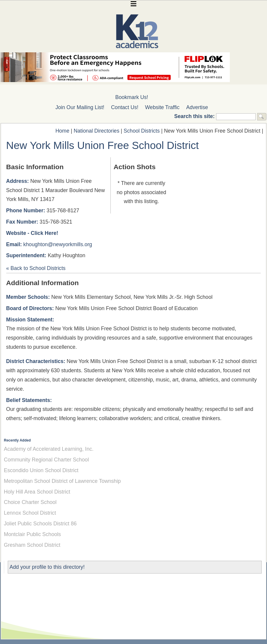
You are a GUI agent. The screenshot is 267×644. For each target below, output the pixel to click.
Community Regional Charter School (46, 460)
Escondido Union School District (41, 470)
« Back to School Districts (36, 268)
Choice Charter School (30, 502)
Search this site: (195, 116)
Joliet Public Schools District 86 (40, 524)
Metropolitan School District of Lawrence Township (62, 481)
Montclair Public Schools (32, 534)
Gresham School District (32, 545)
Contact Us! (125, 107)
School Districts (142, 131)
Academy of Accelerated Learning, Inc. (49, 449)
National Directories (96, 131)
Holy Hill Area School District (37, 492)
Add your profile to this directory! (47, 567)
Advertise (197, 107)
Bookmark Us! (132, 97)
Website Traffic (162, 107)
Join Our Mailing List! (80, 107)
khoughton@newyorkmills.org (58, 244)
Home (62, 131)
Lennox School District (30, 513)
